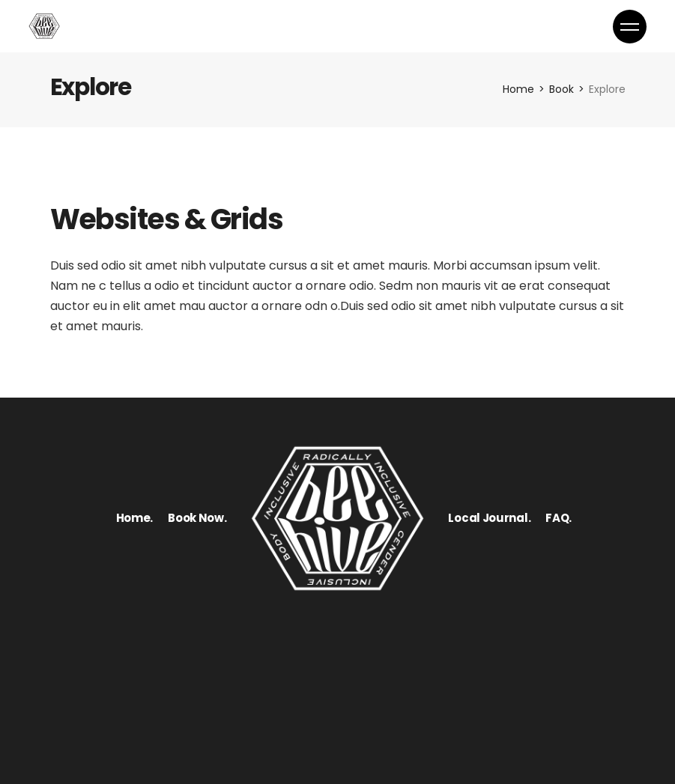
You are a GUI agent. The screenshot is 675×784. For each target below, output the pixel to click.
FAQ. (559, 518)
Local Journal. (489, 518)
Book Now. (197, 518)
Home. (135, 518)
